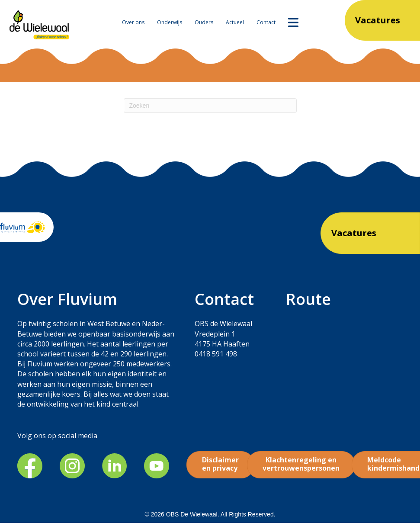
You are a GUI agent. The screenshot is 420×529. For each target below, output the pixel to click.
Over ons (133, 22)
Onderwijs (170, 22)
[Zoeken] (210, 106)
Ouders (204, 22)
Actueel (235, 22)
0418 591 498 (216, 354)
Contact (266, 22)
